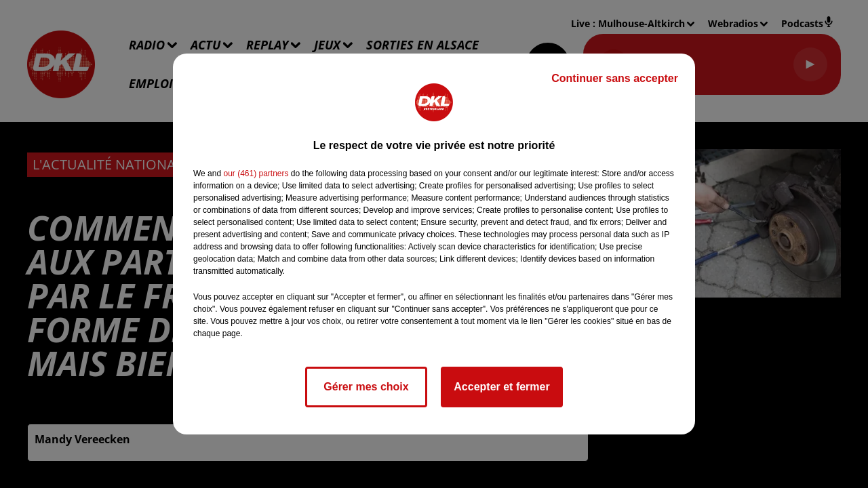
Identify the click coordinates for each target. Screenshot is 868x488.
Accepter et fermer (501, 387)
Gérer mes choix (366, 387)
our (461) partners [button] (256, 174)
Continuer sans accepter (615, 78)
